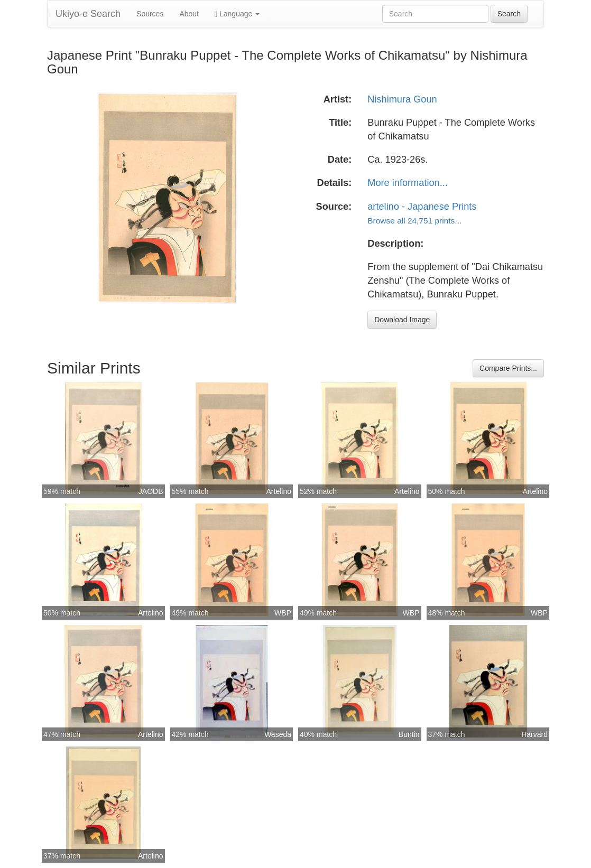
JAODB (151, 491)
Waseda (278, 734)
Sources (150, 14)
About (189, 14)
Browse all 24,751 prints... (414, 221)
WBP (283, 613)
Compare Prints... (508, 368)
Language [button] (237, 14)
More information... (408, 183)
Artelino (279, 491)
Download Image (402, 320)
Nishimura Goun (402, 99)
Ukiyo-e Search (88, 14)
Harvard (534, 734)
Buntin (409, 734)
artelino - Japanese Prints (422, 207)
